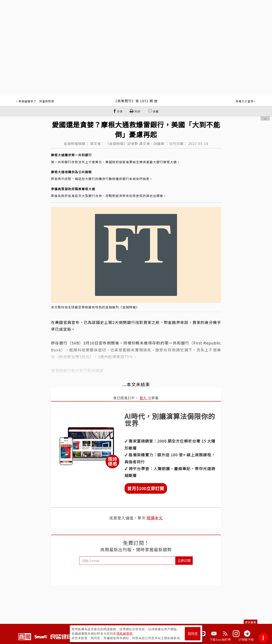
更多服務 (251, 622)
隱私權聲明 (125, 634)
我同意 (193, 634)
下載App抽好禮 (220, 640)
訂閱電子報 (246, 640)
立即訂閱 (184, 560)
